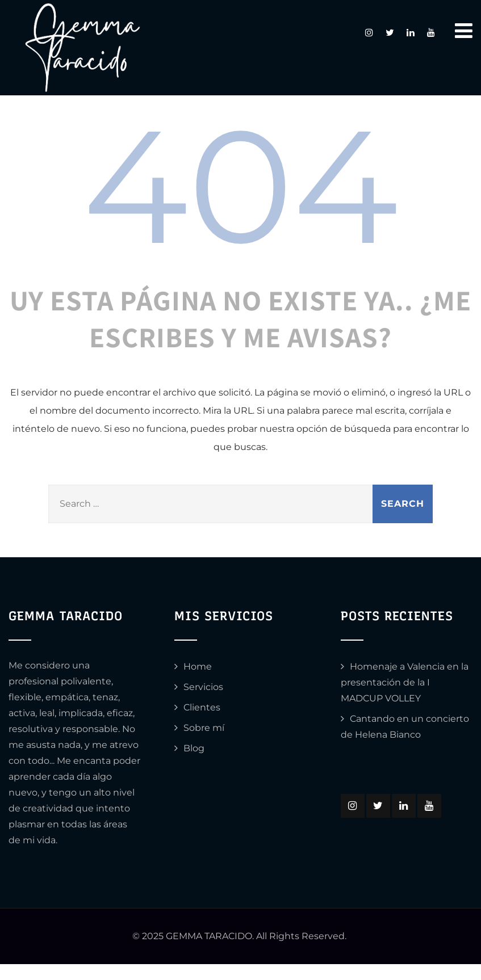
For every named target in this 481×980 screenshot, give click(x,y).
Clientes (202, 707)
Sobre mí (204, 728)
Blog (194, 748)
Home (198, 666)
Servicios (203, 687)
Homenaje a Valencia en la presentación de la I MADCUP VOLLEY (405, 682)
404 (240, 186)
